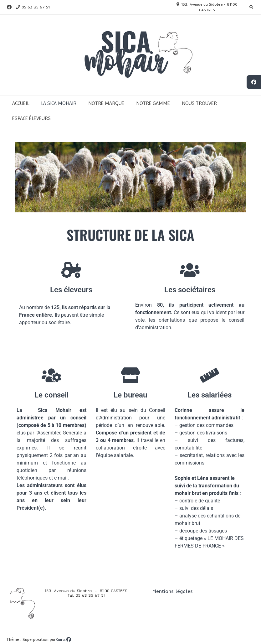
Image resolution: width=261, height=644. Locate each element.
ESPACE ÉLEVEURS (31, 118)
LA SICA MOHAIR (59, 103)
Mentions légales (173, 591)
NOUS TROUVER (199, 103)
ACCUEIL (21, 103)
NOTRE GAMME (153, 103)
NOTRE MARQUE (106, 103)
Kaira (60, 639)
